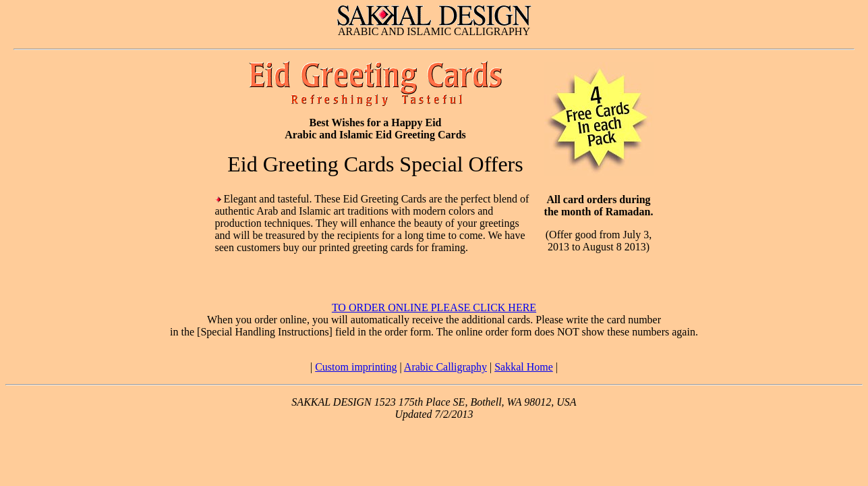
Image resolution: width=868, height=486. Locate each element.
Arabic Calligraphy (445, 367)
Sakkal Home (524, 367)
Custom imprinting (356, 367)
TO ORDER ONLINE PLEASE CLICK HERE (434, 307)
